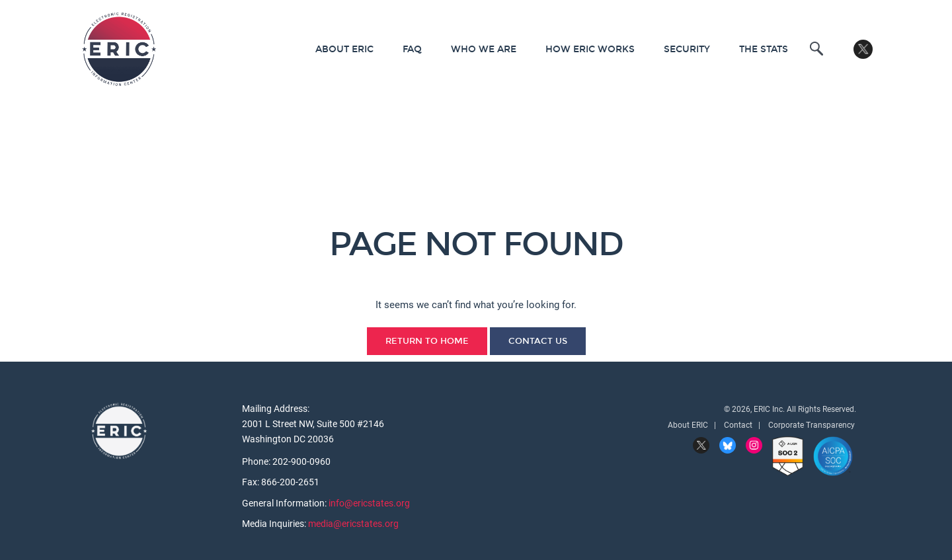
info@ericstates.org (369, 503)
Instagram (754, 445)
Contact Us (538, 341)
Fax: (252, 482)
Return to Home (427, 341)
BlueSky (728, 445)
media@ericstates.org (353, 524)
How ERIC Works (590, 49)
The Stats (764, 49)
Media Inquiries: (275, 524)
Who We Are (484, 49)
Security (687, 49)
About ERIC (344, 49)
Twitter (863, 49)
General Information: (285, 503)
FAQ (412, 49)
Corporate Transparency (812, 425)
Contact (738, 425)
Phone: (257, 461)
